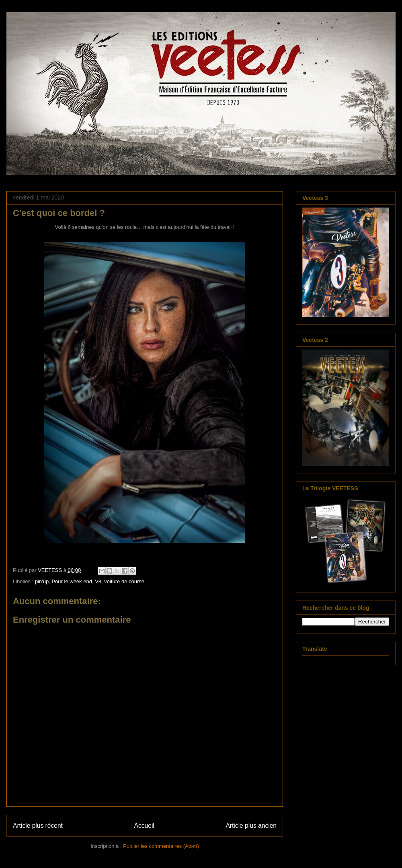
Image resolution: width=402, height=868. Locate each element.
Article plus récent (38, 826)
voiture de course (124, 581)
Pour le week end (72, 581)
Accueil (144, 826)
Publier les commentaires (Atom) (161, 846)
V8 (98, 581)
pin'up (42, 581)
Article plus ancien (251, 826)
